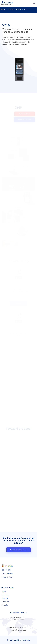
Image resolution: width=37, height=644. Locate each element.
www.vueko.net (7, 574)
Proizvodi (11, 9)
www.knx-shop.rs (8, 577)
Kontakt (5, 605)
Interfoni (19, 9)
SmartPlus (6, 602)
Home (3, 9)
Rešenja (5, 598)
